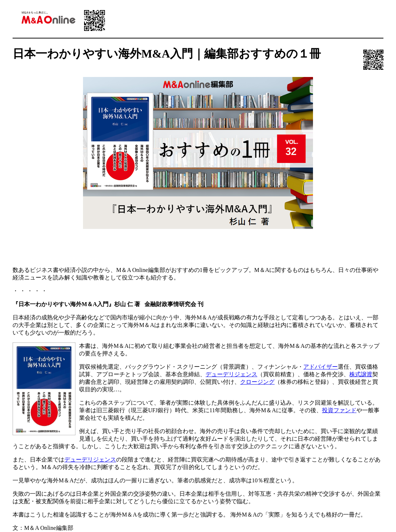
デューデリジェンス (231, 374)
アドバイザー (321, 367)
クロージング (257, 382)
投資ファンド (339, 410)
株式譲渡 (361, 374)
